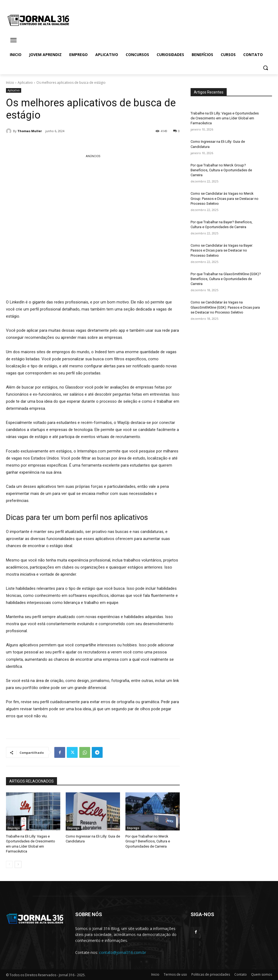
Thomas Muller (30, 131)
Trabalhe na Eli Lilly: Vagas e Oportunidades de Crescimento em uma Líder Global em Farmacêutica (225, 118)
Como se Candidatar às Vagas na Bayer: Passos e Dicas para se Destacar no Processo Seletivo (222, 250)
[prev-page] (9, 864)
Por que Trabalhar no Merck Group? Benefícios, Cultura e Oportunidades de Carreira (148, 841)
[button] (266, 68)
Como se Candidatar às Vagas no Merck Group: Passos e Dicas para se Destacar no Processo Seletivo (225, 198)
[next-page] (18, 864)
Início (10, 83)
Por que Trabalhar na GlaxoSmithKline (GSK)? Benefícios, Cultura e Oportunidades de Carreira (226, 279)
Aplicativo (25, 83)
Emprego (14, 828)
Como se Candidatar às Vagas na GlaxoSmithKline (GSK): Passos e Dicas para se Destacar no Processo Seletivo (225, 307)
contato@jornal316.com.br (123, 952)
